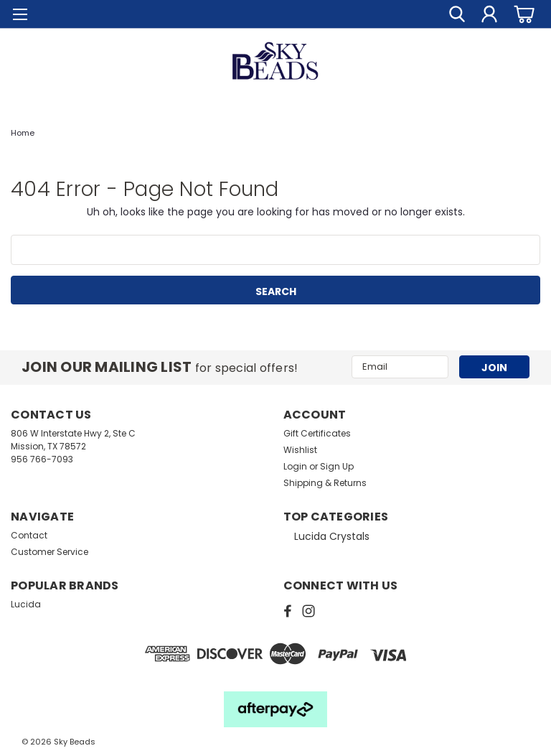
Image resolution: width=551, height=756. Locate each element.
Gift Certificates (317, 433)
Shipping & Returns (325, 483)
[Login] (489, 14)
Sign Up (337, 466)
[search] (457, 14)
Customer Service (50, 552)
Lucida (26, 604)
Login (295, 466)
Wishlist (300, 450)
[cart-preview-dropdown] (522, 14)
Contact (29, 535)
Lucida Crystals (332, 536)
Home (23, 133)
